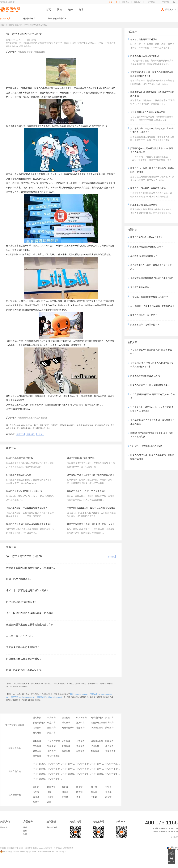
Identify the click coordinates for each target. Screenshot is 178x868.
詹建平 (36, 802)
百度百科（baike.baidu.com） (23, 697)
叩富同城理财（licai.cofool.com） (50, 697)
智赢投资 (95, 751)
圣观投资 (51, 718)
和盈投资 (80, 746)
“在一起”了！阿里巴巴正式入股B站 (24, 556)
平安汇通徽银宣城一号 (84, 774)
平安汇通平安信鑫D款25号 (55, 769)
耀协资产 (109, 723)
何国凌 (65, 792)
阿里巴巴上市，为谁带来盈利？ (145, 325)
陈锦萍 (79, 792)
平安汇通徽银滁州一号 (40, 774)
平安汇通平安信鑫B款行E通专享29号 (69, 764)
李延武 (94, 792)
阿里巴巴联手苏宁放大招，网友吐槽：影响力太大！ (91, 524)
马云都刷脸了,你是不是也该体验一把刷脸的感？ (152, 306)
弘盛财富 (51, 723)
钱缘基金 (66, 751)
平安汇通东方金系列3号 (55, 764)
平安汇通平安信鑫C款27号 (69, 769)
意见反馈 (174, 837)
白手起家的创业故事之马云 (19, 475)
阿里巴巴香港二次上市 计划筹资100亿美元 (150, 385)
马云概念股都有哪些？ (141, 287)
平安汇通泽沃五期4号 (40, 764)
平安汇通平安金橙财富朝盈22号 (84, 764)
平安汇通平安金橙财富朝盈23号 (98, 764)
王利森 (94, 797)
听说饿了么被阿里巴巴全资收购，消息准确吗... (31, 568)
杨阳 (49, 802)
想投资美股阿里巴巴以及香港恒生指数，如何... (31, 625)
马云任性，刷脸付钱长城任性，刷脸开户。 (150, 297)
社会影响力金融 (98, 723)
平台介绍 (4, 827)
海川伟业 (80, 723)
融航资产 (51, 728)
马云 (40, 434)
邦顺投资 (109, 741)
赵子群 (94, 787)
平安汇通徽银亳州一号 (40, 779)
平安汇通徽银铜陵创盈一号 (69, 774)
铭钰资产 (37, 728)
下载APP (166, 2)
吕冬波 (36, 792)
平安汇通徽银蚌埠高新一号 (113, 774)
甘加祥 (65, 797)
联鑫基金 (51, 746)
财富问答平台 (29, 18)
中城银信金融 (97, 728)
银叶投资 (37, 756)
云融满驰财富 (97, 718)
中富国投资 (81, 718)
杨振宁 (108, 797)
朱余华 (108, 792)
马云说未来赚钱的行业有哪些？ (23, 647)
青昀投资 (37, 746)
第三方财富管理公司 (57, 18)
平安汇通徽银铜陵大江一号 (98, 774)
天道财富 (109, 718)
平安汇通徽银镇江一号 (55, 774)
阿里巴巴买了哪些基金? (19, 579)
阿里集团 (30, 434)
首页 (48, 10)
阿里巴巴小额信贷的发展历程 (31, 52)
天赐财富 (51, 733)
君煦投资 (80, 751)
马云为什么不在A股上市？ (20, 636)
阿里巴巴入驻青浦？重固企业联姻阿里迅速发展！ (29, 524)
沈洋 (78, 797)
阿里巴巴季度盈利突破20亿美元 (33, 418)
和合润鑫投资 (54, 756)
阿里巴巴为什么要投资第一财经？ (24, 659)
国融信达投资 (97, 741)
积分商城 (126, 2)
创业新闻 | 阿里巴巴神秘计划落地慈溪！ (149, 112)
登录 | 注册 (113, 2)
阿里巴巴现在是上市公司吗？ (144, 315)
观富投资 (37, 718)
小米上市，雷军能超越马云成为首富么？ (27, 590)
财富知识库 (5, 18)
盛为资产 (51, 751)
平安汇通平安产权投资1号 (113, 769)
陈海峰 (36, 797)
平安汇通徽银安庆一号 (55, 779)
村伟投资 (80, 741)
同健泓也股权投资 (69, 728)
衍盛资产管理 (54, 741)
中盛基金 (95, 746)
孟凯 (49, 792)
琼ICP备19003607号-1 (57, 852)
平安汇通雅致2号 (40, 769)
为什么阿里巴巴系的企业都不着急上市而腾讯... (31, 613)
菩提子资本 (110, 751)
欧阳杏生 (51, 787)
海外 (70, 10)
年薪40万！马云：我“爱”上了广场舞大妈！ (86, 491)
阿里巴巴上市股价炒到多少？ (22, 602)
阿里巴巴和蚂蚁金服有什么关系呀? (147, 247)
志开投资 (66, 741)
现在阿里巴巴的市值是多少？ (144, 256)
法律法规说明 (52, 827)
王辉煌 (108, 787)
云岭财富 (37, 733)
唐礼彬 (36, 787)
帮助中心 (138, 2)
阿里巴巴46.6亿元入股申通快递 (145, 56)
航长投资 (37, 741)
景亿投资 (109, 728)
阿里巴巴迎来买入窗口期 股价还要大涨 (24, 491)
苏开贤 (65, 787)
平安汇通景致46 (84, 769)
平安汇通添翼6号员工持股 (113, 764)
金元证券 (37, 751)
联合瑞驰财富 (39, 723)
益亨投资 (109, 746)
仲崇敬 (50, 797)
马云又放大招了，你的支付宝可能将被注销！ (27, 508)
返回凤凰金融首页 (7, 2)
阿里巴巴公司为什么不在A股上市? (24, 670)
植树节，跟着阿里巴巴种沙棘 (144, 39)
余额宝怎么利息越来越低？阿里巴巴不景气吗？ (152, 278)
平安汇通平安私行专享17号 (98, 769)
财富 (81, 10)
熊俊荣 (79, 787)
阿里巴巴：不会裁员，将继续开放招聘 (148, 188)
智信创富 (66, 718)
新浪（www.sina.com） (79, 694)
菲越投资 (80, 728)
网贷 (59, 10)
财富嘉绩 (66, 723)
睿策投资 (66, 746)
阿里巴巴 (20, 434)
